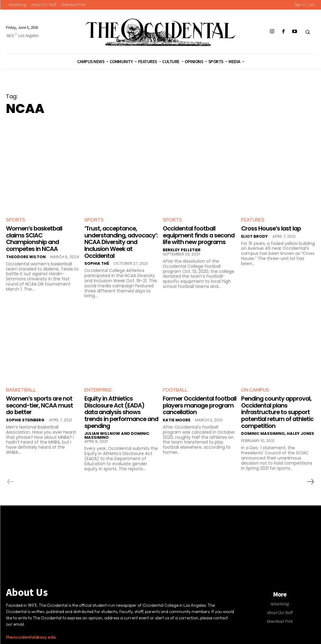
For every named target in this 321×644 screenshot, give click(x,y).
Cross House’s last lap (272, 228)
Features (253, 220)
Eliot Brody (254, 236)
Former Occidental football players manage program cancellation (198, 404)
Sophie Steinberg (25, 418)
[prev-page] (11, 480)
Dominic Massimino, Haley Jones (278, 431)
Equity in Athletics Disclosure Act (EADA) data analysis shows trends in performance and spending (116, 411)
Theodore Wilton (26, 256)
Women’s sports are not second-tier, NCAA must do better (40, 404)
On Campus (255, 389)
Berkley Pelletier (182, 256)
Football (175, 389)
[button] (307, 32)
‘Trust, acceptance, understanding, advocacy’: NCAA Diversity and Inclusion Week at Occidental (121, 242)
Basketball (21, 389)
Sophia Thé (97, 262)
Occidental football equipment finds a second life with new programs (191, 238)
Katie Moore (177, 418)
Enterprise (98, 389)
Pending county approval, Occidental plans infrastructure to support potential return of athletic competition (277, 411)
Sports (16, 220)
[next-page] (310, 480)
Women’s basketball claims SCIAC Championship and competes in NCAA (35, 238)
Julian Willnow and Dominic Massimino (117, 433)
